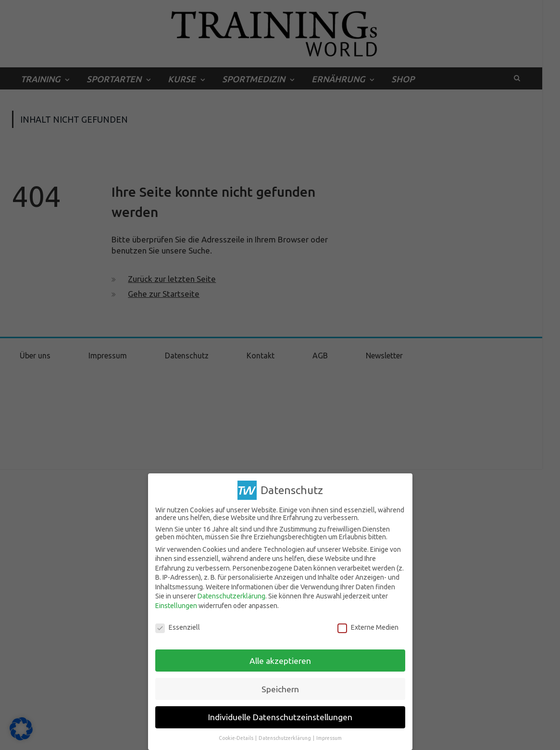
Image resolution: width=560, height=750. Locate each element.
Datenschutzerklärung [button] (285, 738)
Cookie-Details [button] (236, 738)
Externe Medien (368, 627)
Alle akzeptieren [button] (280, 660)
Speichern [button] (280, 689)
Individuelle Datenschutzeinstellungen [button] (280, 717)
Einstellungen (176, 606)
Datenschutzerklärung (231, 596)
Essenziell (178, 627)
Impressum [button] (329, 738)
